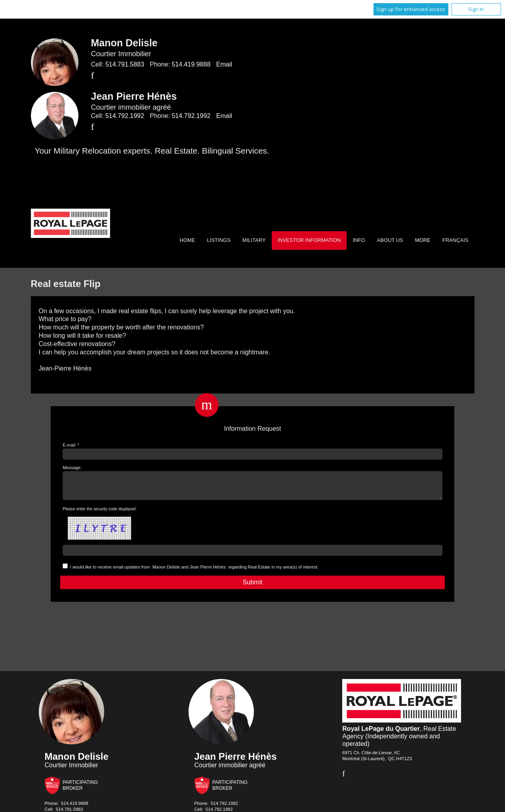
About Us (390, 240)
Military (254, 240)
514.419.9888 (191, 64)
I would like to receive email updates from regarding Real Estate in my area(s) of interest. (194, 572)
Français (455, 240)
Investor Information (309, 240)
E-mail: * (71, 445)
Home (188, 240)
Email (224, 64)
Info (359, 240)
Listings (219, 240)
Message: (72, 468)
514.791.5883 (125, 64)
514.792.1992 (125, 116)
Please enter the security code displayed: (100, 514)
